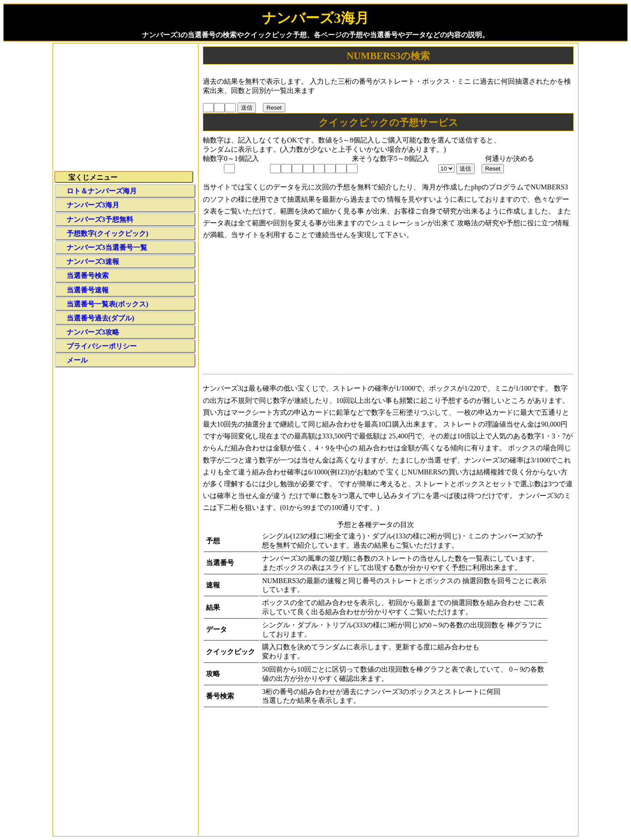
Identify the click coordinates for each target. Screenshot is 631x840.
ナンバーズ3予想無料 (100, 219)
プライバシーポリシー (102, 346)
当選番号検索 (88, 276)
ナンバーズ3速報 (93, 262)
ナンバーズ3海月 (93, 205)
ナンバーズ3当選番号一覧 (107, 247)
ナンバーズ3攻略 (93, 332)
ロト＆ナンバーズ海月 (102, 191)
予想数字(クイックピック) (108, 233)
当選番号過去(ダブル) (101, 318)
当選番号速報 (88, 290)
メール (77, 360)
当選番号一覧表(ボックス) (108, 304)
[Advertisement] (388, 309)
